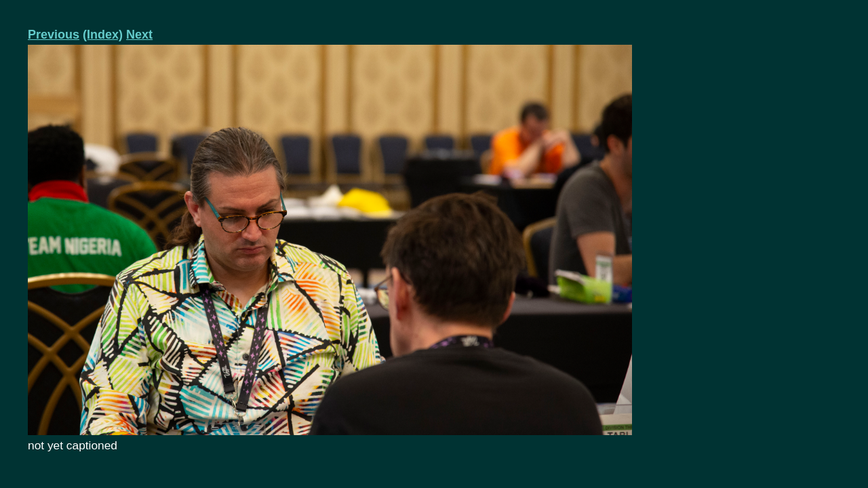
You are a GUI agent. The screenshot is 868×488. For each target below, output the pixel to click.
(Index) (103, 35)
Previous (54, 35)
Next (139, 35)
